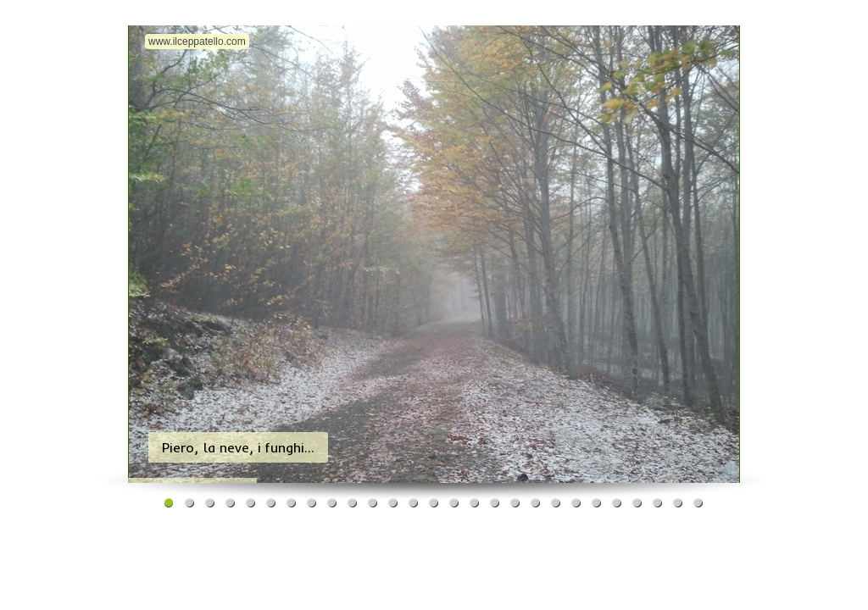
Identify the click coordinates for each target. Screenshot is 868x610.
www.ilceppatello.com (197, 42)
